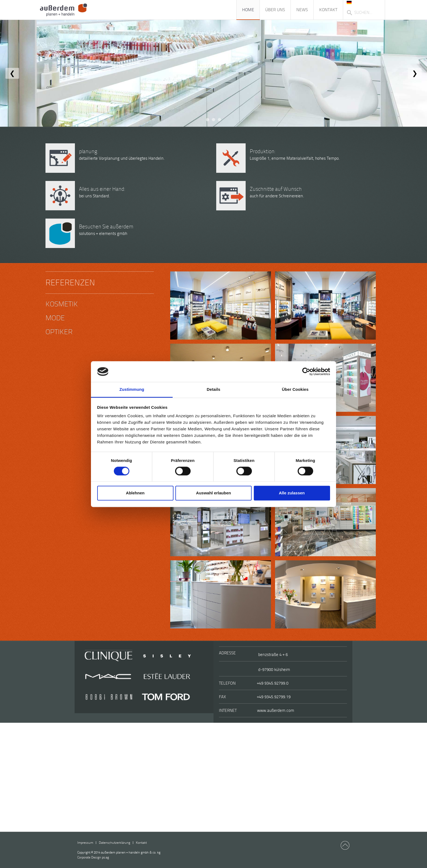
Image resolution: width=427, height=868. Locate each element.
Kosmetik (62, 304)
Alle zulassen (292, 493)
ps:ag (93, 857)
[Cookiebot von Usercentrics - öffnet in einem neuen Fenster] (306, 371)
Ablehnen (135, 493)
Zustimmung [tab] (132, 390)
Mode (55, 318)
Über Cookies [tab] (295, 390)
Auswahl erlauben (213, 493)
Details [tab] (213, 390)
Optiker (59, 332)
